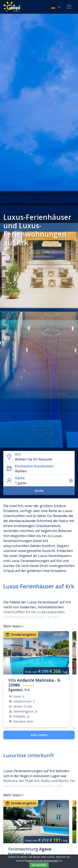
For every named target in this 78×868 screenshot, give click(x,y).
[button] (56, 7)
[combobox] (44, 459)
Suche (39, 491)
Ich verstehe (39, 865)
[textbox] (44, 459)
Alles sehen (39, 735)
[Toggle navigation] (69, 7)
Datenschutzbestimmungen (42, 861)
